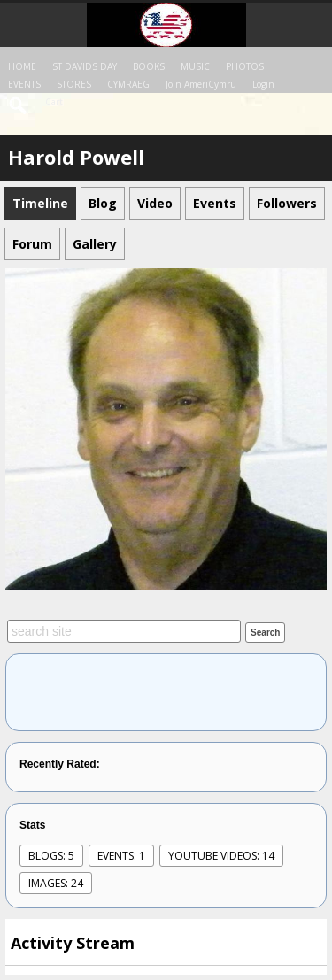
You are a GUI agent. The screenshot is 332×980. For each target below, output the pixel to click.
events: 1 (121, 856)
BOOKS (149, 66)
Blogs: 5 (51, 856)
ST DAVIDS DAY (85, 66)
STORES (74, 84)
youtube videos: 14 (221, 856)
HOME (22, 66)
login (263, 84)
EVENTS (24, 84)
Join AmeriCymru (201, 84)
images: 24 (56, 883)
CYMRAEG (128, 84)
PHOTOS (245, 66)
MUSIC (195, 66)
